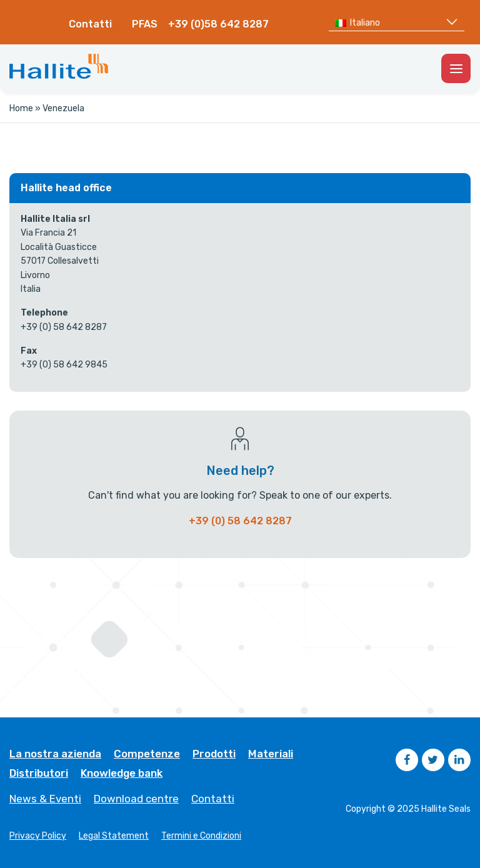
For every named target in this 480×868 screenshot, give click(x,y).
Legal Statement (114, 836)
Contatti (90, 24)
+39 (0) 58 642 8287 (240, 521)
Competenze (147, 754)
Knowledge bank (122, 773)
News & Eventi (45, 799)
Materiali (271, 754)
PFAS (145, 24)
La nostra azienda (55, 754)
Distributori (39, 773)
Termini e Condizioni (201, 836)
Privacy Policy (38, 836)
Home (21, 108)
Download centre (136, 799)
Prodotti (214, 754)
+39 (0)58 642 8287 (218, 24)
